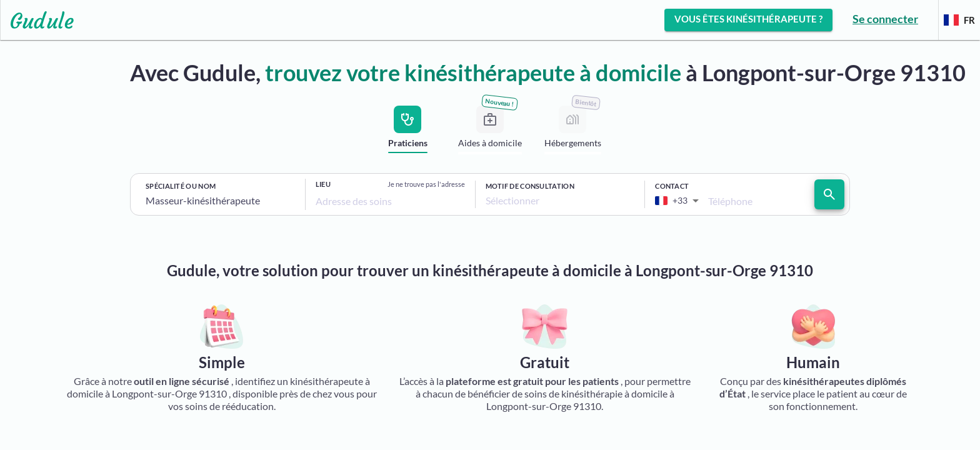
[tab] (407, 132)
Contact (672, 186)
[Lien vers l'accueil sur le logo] (37, 20)
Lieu (323, 184)
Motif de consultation (530, 186)
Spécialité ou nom (181, 186)
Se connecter (885, 19)
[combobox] (220, 201)
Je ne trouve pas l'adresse (426, 184)
